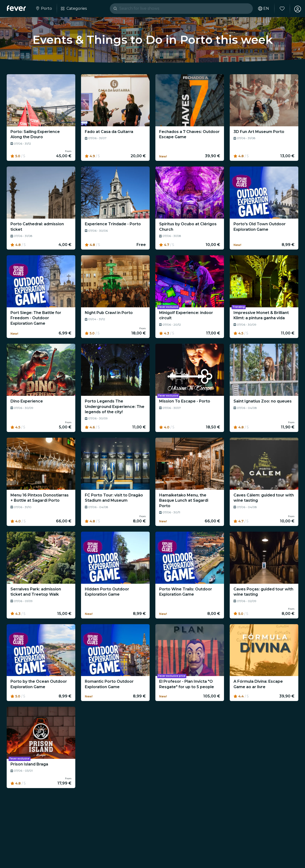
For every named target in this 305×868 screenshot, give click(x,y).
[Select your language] (262, 9)
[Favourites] (280, 9)
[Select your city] (44, 9)
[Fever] (17, 8)
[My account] (296, 9)
